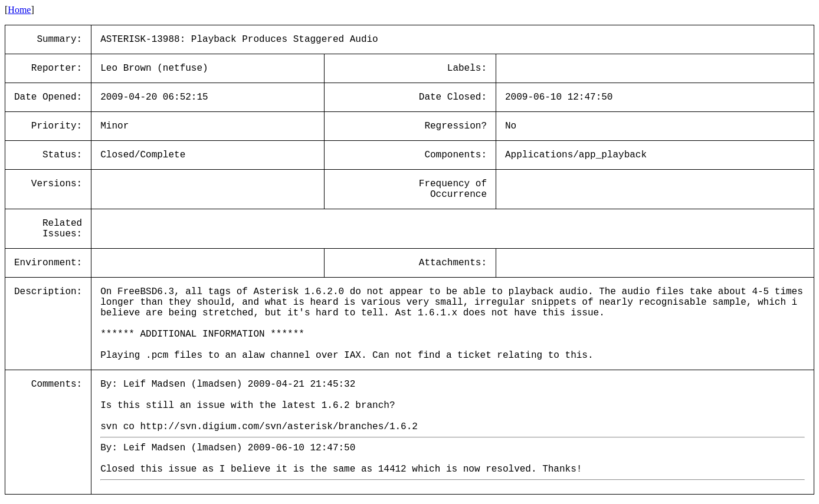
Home (19, 10)
